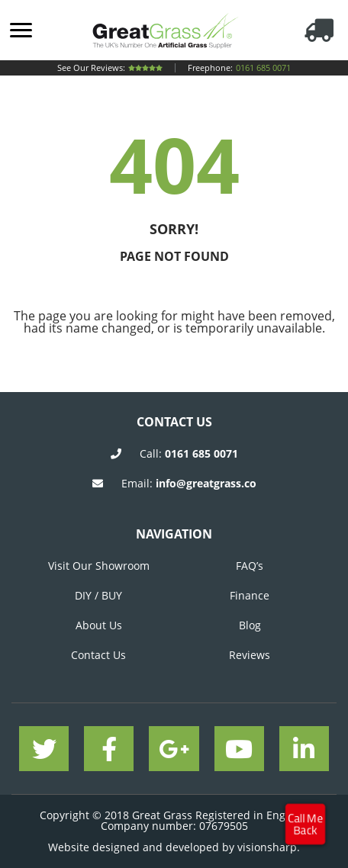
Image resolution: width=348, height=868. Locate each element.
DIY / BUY (98, 595)
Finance (250, 595)
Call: (189, 453)
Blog (250, 625)
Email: (189, 483)
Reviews (250, 655)
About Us (99, 625)
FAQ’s (250, 566)
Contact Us (98, 655)
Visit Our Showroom (99, 566)
